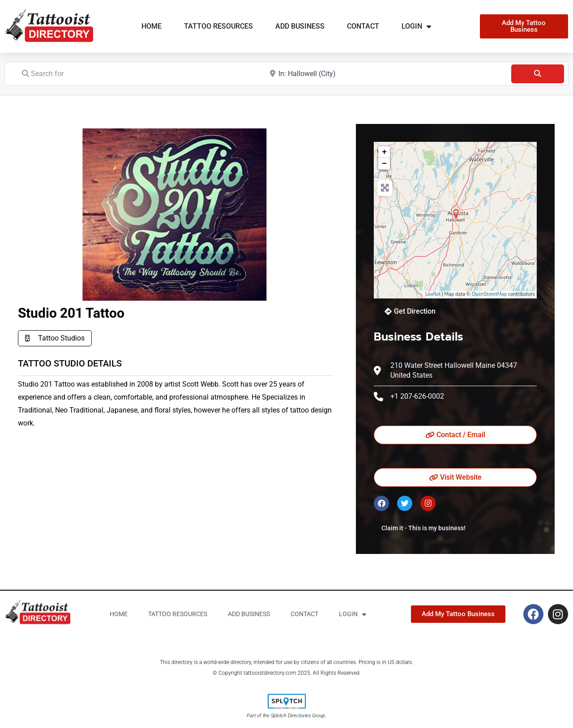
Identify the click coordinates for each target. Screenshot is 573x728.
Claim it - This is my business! (423, 528)
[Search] (538, 74)
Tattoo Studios (61, 338)
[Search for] (138, 73)
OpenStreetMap (490, 294)
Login (416, 26)
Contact (363, 26)
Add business (300, 26)
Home (152, 26)
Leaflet (433, 294)
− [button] (384, 164)
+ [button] (384, 152)
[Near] (385, 73)
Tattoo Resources (218, 26)
